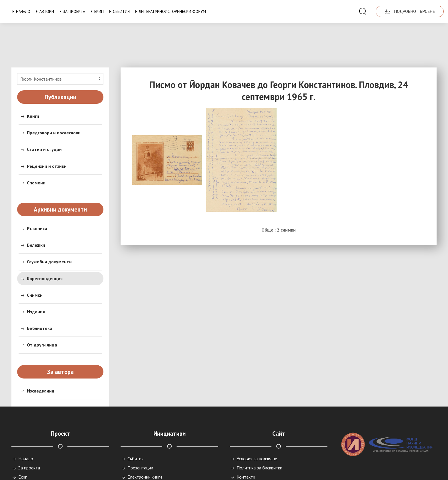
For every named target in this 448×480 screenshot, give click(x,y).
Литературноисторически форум (170, 11)
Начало (20, 11)
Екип (96, 11)
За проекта (71, 11)
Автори (44, 11)
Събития (118, 11)
